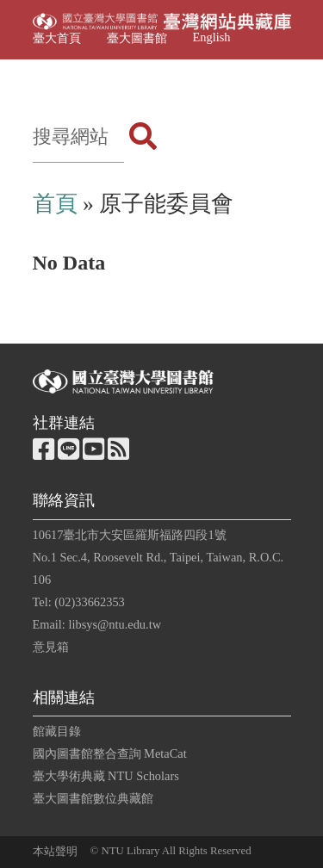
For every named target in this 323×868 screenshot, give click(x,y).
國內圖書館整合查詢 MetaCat (110, 753)
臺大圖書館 (137, 38)
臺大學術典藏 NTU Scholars (106, 776)
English (212, 37)
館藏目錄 (57, 731)
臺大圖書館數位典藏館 (93, 798)
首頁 (55, 204)
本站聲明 (55, 852)
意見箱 (51, 647)
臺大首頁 (57, 38)
